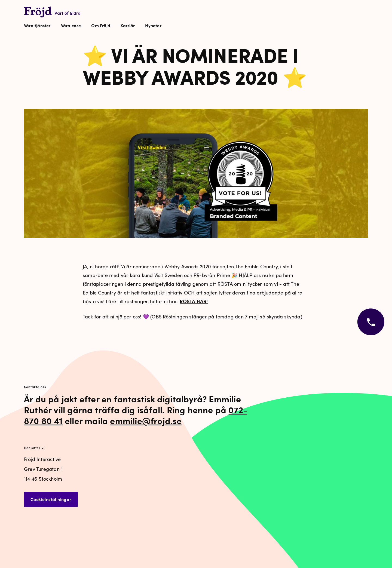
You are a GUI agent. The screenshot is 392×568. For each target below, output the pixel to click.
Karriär (128, 25)
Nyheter (153, 25)
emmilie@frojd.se (146, 420)
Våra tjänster (37, 25)
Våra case (71, 25)
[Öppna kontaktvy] (370, 323)
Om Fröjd (101, 25)
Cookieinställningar (51, 499)
